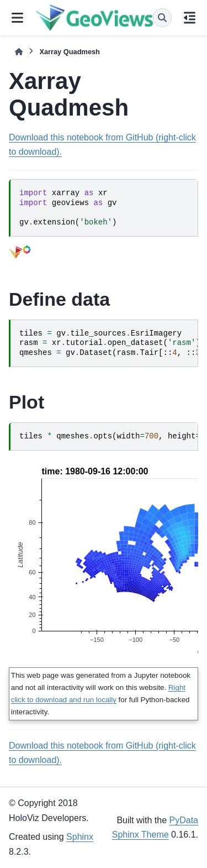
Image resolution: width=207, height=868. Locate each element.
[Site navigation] (18, 18)
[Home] (19, 52)
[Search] (162, 18)
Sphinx (80, 837)
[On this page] (189, 18)
